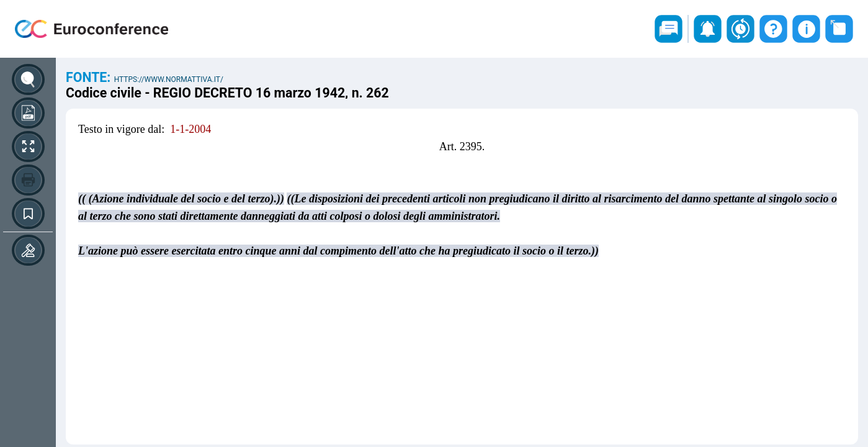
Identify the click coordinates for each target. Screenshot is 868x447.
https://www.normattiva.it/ (169, 79)
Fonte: (90, 77)
